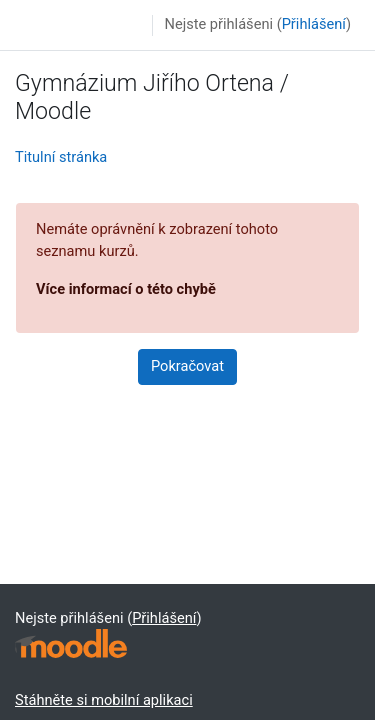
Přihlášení (314, 24)
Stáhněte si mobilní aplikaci (104, 700)
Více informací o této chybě (126, 289)
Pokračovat (187, 366)
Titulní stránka (61, 157)
